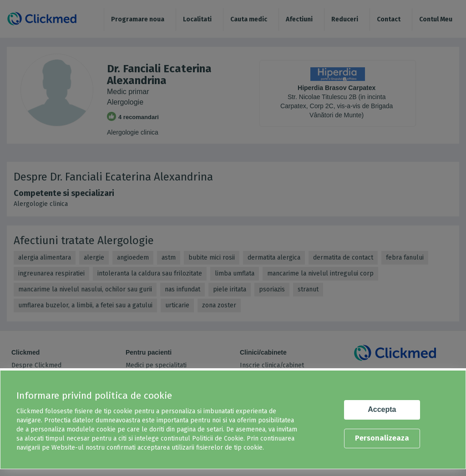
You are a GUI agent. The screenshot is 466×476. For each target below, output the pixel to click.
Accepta (382, 409)
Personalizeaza (382, 438)
